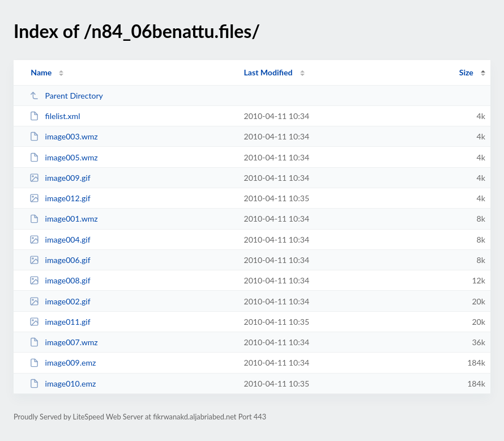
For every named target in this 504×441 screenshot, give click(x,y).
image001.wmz (64, 219)
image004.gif (60, 239)
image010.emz (63, 383)
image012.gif (60, 198)
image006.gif (60, 260)
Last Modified (268, 72)
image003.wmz (64, 136)
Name (41, 72)
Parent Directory (66, 96)
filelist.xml (55, 116)
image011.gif (60, 322)
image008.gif (60, 280)
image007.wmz (64, 342)
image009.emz (63, 362)
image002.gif (60, 301)
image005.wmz (64, 157)
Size (466, 72)
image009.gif (60, 178)
